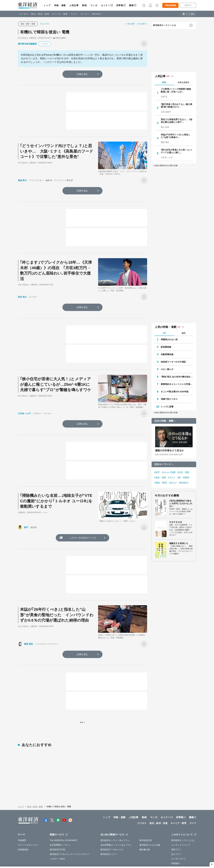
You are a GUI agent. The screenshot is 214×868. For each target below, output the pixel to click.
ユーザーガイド (179, 835)
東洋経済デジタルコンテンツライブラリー (70, 830)
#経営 (157, 472)
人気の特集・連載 (166, 327)
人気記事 (74, 5)
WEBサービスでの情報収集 (31, 853)
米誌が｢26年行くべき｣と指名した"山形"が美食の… (176, 136)
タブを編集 (190, 14)
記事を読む (82, 74)
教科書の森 (145, 825)
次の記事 (141, 24)
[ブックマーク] (144, 44)
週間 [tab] (184, 333)
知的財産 (75, 853)
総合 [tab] (164, 82)
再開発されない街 (169, 339)
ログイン (188, 5)
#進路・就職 (160, 477)
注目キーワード (163, 464)
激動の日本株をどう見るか (169, 450)
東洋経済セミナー (109, 830)
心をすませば (176, 522)
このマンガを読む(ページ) (82, 538)
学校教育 (22, 816)
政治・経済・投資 (40, 14)
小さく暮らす (167, 369)
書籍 (131, 5)
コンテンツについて (181, 821)
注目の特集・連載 (164, 421)
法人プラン (176, 830)
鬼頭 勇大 (22, 180)
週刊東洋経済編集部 (27, 44)
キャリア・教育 (60, 14)
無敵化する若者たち (179, 543)
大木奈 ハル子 (24, 413)
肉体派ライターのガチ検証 (173, 362)
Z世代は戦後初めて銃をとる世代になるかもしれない (181, 503)
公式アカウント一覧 (83, 846)
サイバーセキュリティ (28, 821)
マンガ (94, 5)
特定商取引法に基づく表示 (95, 853)
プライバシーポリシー (57, 853)
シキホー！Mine (57, 835)
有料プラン (176, 825)
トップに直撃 (167, 407)
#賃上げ (173, 483)
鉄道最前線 (166, 347)
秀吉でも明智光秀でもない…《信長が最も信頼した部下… (177, 121)
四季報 (120, 5)
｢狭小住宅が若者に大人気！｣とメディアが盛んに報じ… (177, 151)
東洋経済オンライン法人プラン (115, 816)
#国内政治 (183, 483)
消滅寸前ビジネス (169, 399)
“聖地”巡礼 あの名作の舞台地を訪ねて (177, 377)
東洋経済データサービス (112, 825)
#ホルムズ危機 (169, 472)
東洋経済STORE (58, 825)
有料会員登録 (170, 5)
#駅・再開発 (183, 477)
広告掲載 (101, 846)
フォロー (45, 44)
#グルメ (172, 477)
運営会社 (53, 846)
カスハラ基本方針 (141, 853)
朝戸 (26, 527)
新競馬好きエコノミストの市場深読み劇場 (177, 384)
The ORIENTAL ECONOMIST (64, 816)
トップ (47, 5)
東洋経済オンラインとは (165, 25)
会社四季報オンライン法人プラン (116, 821)
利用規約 (175, 839)
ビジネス (24, 14)
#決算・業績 (183, 472)
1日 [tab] (164, 333)
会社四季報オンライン (60, 821)
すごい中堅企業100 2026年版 (175, 392)
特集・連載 (60, 5)
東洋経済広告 (146, 816)
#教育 (164, 483)
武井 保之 (22, 297)
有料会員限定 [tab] (184, 82)
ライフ (74, 14)
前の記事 (131, 24)
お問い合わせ (159, 853)
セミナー (106, 5)
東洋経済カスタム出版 (150, 821)
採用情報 (65, 846)
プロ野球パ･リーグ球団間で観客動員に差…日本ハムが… (176, 90)
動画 (84, 5)
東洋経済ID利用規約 (120, 853)
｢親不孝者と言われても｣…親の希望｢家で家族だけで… (177, 106)
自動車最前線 (167, 354)
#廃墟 (157, 483)
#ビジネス (45, 24)
